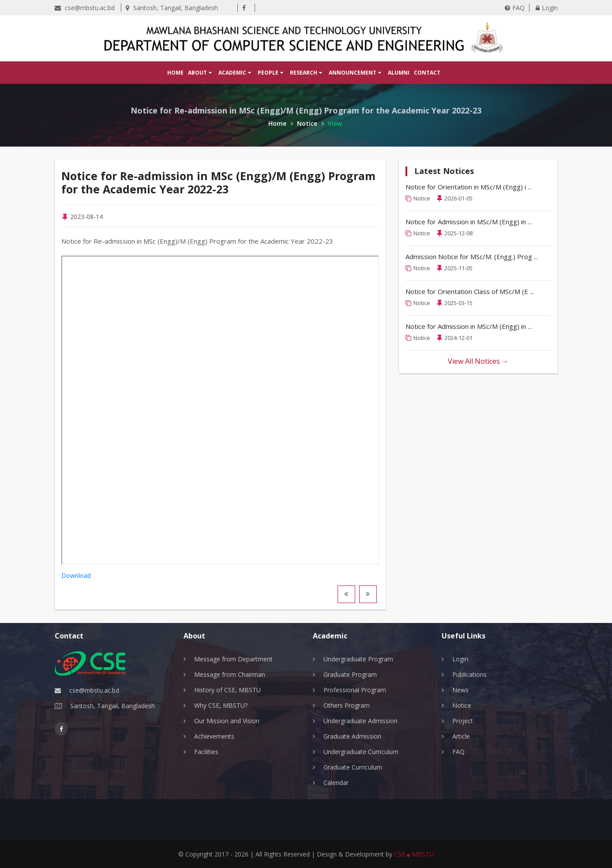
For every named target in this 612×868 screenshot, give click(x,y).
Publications (469, 674)
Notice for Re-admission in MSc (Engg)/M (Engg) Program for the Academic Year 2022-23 (218, 182)
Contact (427, 73)
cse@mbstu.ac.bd (85, 8)
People (270, 73)
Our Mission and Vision (227, 721)
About (200, 73)
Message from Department (233, 659)
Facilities (206, 752)
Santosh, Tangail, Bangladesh (172, 8)
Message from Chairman (230, 674)
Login (547, 8)
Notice (310, 123)
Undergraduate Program (358, 659)
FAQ (515, 8)
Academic (235, 73)
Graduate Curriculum (353, 767)
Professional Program (355, 690)
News (460, 690)
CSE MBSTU (414, 854)
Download (76, 576)
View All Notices (478, 361)
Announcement (355, 73)
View (335, 123)
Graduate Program (350, 674)
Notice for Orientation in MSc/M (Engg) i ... (469, 187)
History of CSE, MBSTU (227, 690)
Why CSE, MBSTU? (221, 705)
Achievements (214, 736)
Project (463, 721)
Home (175, 73)
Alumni (399, 73)
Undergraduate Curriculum (361, 752)
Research (306, 73)
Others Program (347, 705)
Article (461, 736)
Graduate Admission (352, 736)
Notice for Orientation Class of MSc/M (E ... (470, 291)
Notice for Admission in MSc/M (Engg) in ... (469, 222)
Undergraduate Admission (360, 721)
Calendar (336, 783)
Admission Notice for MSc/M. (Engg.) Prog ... (472, 257)
